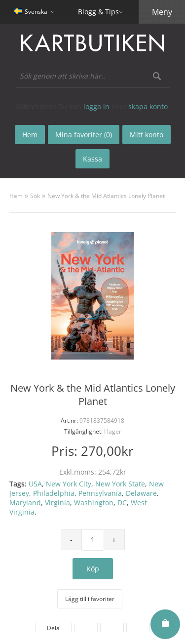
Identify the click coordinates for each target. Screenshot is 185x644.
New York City (69, 484)
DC (122, 503)
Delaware (141, 493)
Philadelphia (54, 493)
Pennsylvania (100, 493)
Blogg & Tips (98, 12)
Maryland (25, 503)
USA (35, 484)
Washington (94, 503)
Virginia (57, 503)
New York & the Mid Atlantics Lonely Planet (106, 196)
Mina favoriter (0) (84, 135)
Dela (53, 628)
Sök (35, 196)
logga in (96, 106)
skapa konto (148, 106)
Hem (16, 196)
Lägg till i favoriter (90, 599)
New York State (120, 484)
